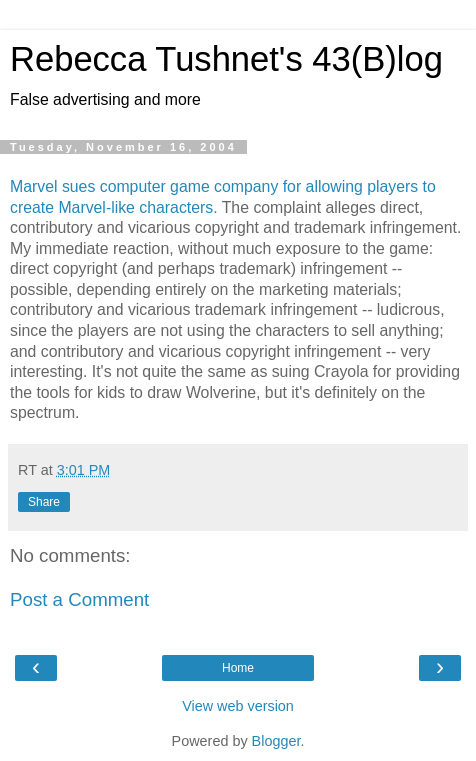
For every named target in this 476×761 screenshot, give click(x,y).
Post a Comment (79, 599)
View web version (238, 706)
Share (44, 502)
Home (238, 668)
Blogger (276, 741)
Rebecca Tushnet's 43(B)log (226, 59)
